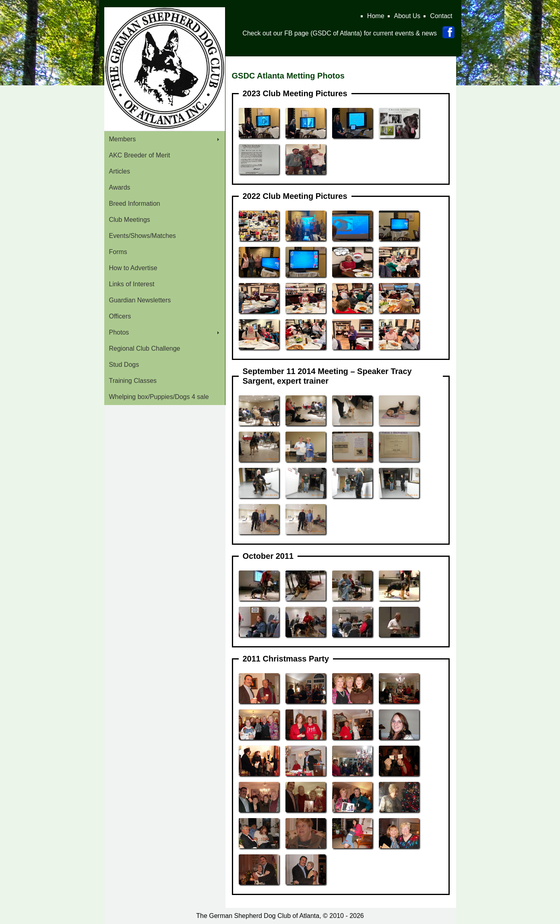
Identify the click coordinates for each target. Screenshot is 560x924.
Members (123, 139)
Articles (120, 171)
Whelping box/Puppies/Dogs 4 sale (159, 397)
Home (376, 16)
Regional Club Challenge (145, 348)
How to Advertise (133, 268)
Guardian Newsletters (140, 300)
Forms (118, 252)
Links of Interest (132, 284)
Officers (120, 316)
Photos (119, 332)
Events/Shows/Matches (143, 236)
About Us (407, 16)
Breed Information (135, 204)
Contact (441, 16)
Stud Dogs (124, 365)
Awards (120, 187)
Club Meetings (130, 220)
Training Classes (133, 381)
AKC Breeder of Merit (140, 155)
